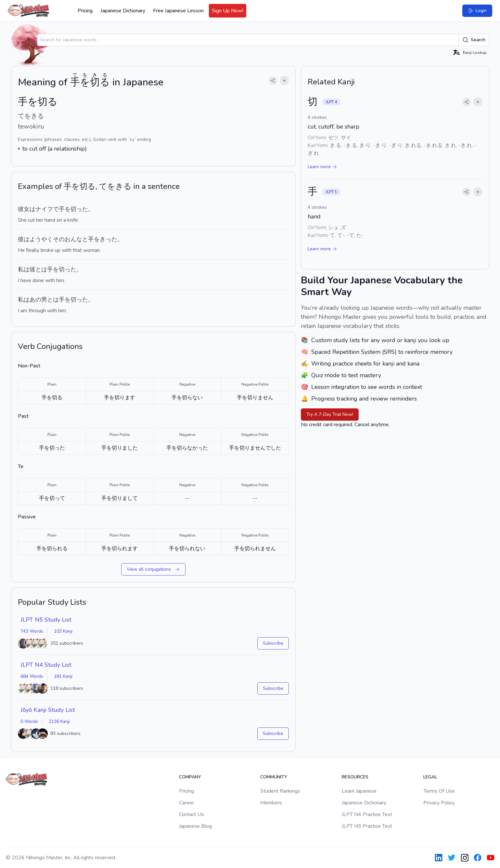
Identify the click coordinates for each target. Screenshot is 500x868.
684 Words (32, 676)
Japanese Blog (195, 826)
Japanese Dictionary (123, 11)
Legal (430, 777)
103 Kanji (63, 631)
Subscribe (273, 643)
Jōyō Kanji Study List (48, 710)
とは (41, 269)
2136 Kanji (59, 721)
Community (274, 777)
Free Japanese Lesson (178, 11)
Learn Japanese (359, 791)
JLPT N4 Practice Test (367, 814)
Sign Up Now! (228, 11)
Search (474, 40)
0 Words (29, 721)
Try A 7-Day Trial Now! (330, 414)
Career (186, 803)
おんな (73, 239)
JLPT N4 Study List (46, 665)
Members (271, 803)
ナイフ (44, 209)
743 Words (32, 631)
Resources (355, 777)
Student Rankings (280, 791)
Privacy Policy (439, 803)
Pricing (85, 11)
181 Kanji (63, 676)
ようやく (41, 239)
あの (35, 300)
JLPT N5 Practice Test (367, 826)
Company (190, 777)
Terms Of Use (439, 791)
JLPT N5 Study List (46, 620)
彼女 (24, 209)
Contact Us (192, 814)
